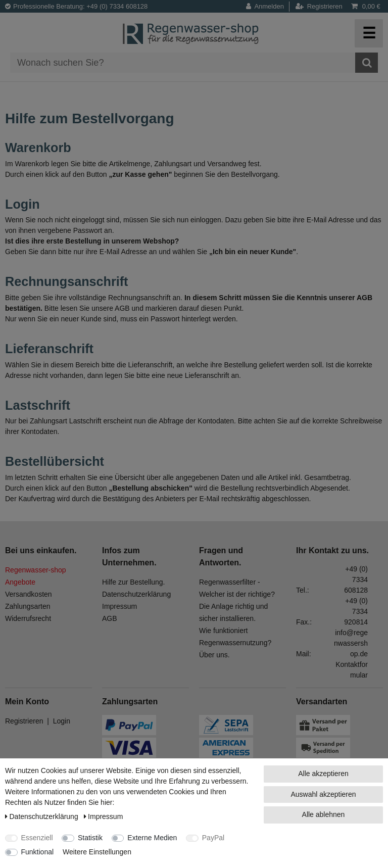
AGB (110, 618)
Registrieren (24, 721)
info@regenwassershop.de (351, 643)
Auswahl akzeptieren (323, 794)
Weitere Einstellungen (97, 852)
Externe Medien (152, 838)
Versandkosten (29, 594)
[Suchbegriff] (183, 63)
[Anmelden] (268, 7)
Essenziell (37, 838)
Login (62, 721)
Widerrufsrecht (28, 618)
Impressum (119, 606)
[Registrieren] (319, 7)
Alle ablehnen (324, 814)
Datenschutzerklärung (136, 594)
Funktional (38, 852)
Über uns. (214, 655)
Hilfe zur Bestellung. (134, 582)
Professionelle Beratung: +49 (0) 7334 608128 (76, 6)
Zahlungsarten (28, 606)
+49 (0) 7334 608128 (356, 580)
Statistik (90, 838)
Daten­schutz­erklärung (43, 816)
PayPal (213, 838)
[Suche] (367, 63)
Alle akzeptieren (323, 774)
